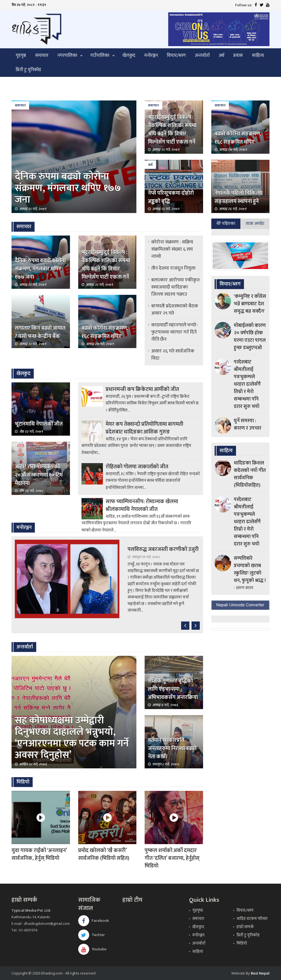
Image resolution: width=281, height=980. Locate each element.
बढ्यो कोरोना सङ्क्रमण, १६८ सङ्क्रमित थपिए (238, 138)
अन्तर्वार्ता (202, 55)
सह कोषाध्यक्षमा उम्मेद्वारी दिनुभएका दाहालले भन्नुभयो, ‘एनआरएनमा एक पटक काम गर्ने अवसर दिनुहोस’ (72, 738)
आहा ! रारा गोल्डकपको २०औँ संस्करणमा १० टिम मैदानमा (39, 475)
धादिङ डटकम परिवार (252, 919)
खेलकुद (129, 55)
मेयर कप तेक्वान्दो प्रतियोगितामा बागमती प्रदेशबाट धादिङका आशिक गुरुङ (144, 428)
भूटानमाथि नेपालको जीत (39, 424)
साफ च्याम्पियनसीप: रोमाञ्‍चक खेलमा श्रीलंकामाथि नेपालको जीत (142, 505)
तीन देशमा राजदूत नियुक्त (173, 268)
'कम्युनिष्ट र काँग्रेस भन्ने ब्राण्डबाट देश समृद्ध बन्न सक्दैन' (250, 304)
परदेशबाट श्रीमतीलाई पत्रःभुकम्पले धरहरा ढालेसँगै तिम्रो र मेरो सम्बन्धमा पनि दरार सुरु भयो (247, 384)
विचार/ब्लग (176, 55)
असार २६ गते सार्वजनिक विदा (173, 355)
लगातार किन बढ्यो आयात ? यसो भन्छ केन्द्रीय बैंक (40, 332)
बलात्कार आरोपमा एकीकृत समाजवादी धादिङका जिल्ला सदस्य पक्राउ (175, 287)
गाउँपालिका (100, 55)
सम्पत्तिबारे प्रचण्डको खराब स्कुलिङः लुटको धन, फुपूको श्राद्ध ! (250, 569)
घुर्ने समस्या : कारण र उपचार (248, 425)
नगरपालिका (67, 55)
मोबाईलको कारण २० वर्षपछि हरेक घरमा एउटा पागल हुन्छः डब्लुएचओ (250, 337)
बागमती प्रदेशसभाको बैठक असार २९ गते (175, 310)
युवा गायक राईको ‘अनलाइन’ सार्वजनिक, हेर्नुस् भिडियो (39, 854)
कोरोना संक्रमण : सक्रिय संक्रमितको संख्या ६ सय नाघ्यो (172, 249)
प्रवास (238, 55)
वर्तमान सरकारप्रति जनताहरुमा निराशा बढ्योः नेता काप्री (172, 748)
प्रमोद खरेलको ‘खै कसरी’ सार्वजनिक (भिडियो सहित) (104, 854)
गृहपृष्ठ (21, 55)
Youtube (92, 949)
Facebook (94, 921)
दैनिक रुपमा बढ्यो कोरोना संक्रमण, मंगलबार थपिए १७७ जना (68, 188)
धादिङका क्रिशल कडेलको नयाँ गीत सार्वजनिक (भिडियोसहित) (250, 474)
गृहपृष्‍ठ (198, 910)
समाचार (42, 55)
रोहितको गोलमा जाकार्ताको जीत (137, 467)
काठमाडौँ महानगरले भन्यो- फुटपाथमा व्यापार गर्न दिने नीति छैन (175, 332)
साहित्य (258, 55)
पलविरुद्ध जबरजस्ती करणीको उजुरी (163, 549)
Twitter (92, 935)
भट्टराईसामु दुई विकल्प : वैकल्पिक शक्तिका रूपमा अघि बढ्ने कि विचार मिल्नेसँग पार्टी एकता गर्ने (172, 130)
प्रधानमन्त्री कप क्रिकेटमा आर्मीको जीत (142, 389)
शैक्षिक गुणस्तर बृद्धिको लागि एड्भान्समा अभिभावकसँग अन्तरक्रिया (173, 689)
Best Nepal (260, 973)
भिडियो (242, 943)
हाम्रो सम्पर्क (245, 927)
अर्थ (221, 55)
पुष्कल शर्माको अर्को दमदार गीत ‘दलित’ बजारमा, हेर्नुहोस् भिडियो (172, 858)
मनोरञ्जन (151, 55)
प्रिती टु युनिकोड (28, 70)
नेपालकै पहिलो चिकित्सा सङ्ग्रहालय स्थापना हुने (238, 197)
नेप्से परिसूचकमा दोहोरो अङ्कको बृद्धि (171, 197)
